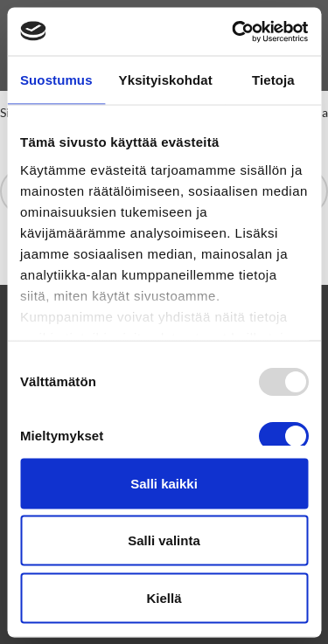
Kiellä (164, 597)
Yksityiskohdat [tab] (166, 80)
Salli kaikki (164, 483)
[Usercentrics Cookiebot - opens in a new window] (234, 31)
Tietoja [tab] (273, 80)
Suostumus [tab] (56, 80)
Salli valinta (164, 540)
